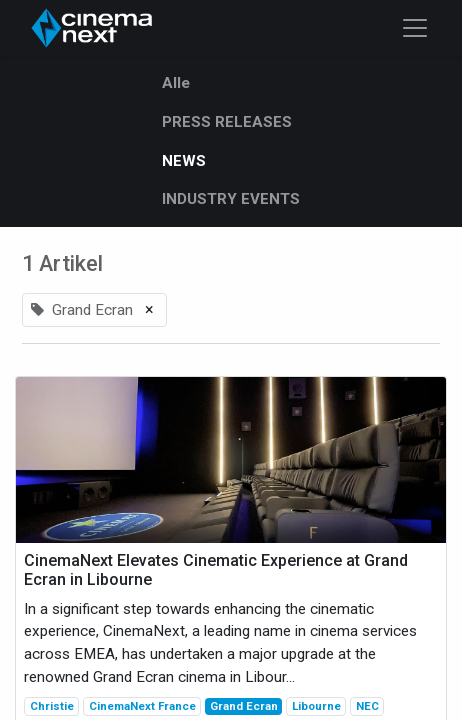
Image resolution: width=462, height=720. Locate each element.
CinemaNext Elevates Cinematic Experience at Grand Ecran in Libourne (216, 570)
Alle (176, 83)
